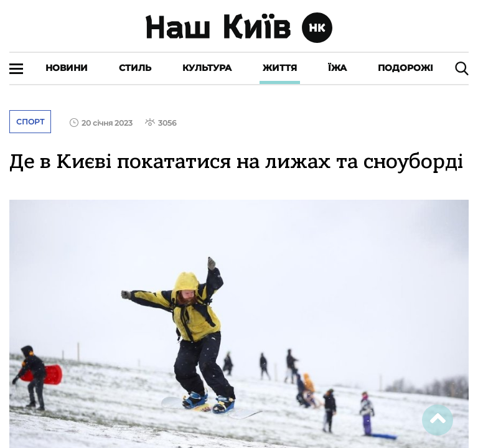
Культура (207, 68)
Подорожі (405, 68)
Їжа (337, 68)
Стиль (135, 68)
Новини (67, 68)
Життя (280, 68)
